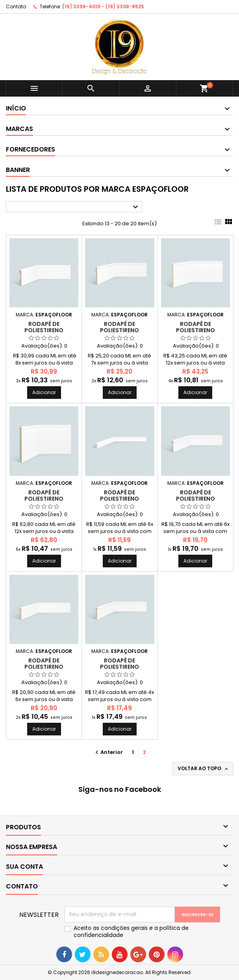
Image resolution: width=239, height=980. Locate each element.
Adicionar (44, 392)
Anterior (108, 752)
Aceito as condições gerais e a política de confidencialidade (131, 931)
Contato (16, 7)
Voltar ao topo (204, 769)
